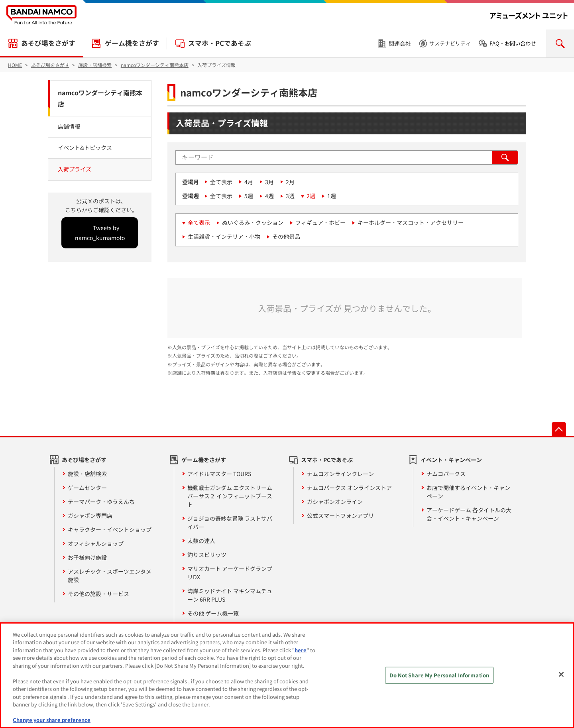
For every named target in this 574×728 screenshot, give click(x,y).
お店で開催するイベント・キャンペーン (468, 492)
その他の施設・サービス (98, 594)
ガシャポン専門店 (90, 516)
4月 (249, 182)
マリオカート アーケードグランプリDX (230, 573)
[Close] (561, 674)
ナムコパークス (446, 474)
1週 (332, 196)
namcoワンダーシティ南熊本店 (100, 98)
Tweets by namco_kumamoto (100, 233)
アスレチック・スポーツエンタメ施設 (110, 576)
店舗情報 (69, 126)
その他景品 (286, 236)
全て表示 (221, 182)
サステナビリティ (450, 43)
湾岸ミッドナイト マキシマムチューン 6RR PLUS (230, 595)
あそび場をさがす (48, 43)
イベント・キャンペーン (451, 460)
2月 (290, 182)
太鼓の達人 (201, 541)
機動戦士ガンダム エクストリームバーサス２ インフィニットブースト (230, 496)
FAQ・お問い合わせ (513, 43)
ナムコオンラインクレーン (340, 474)
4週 (269, 196)
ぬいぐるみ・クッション (253, 222)
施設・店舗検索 (87, 474)
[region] (287, 675)
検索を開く (560, 43)
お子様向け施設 (87, 557)
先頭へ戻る (559, 429)
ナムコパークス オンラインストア (349, 488)
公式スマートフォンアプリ (340, 516)
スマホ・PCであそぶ (220, 43)
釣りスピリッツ (207, 555)
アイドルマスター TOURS (219, 474)
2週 (311, 196)
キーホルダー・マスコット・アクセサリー (411, 222)
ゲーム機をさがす (132, 43)
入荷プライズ (75, 169)
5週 (249, 196)
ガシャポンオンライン (335, 502)
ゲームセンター (87, 488)
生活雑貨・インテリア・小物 (224, 236)
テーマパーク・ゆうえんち (101, 502)
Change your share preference (52, 720)
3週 (290, 196)
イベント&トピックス (85, 148)
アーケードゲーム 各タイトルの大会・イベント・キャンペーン (469, 514)
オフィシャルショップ (96, 543)
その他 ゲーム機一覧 (213, 613)
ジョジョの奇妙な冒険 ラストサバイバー (230, 522)
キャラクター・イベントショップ (110, 529)
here (301, 650)
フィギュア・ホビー (320, 222)
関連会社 (400, 43)
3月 (269, 182)
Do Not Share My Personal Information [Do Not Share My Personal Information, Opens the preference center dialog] (439, 675)
